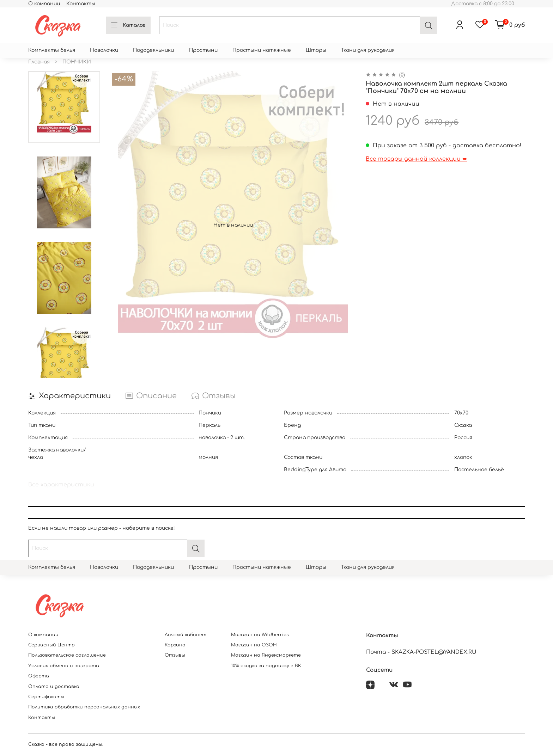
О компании (44, 4)
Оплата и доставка (54, 687)
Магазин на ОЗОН (254, 645)
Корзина (175, 645)
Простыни (203, 50)
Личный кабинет (186, 635)
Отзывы (175, 655)
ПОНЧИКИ (77, 62)
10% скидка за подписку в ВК (266, 666)
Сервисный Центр (51, 645)
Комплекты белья (52, 50)
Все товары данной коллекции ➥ (416, 159)
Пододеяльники (153, 50)
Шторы (316, 50)
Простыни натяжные (262, 50)
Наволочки (104, 50)
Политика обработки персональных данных (84, 707)
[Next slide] (64, 370)
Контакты (81, 4)
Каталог (128, 25)
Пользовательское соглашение (67, 655)
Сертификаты (46, 697)
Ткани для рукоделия (368, 50)
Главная (39, 62)
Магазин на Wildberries (260, 635)
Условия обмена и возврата (64, 666)
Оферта (39, 676)
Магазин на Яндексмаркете (266, 655)
